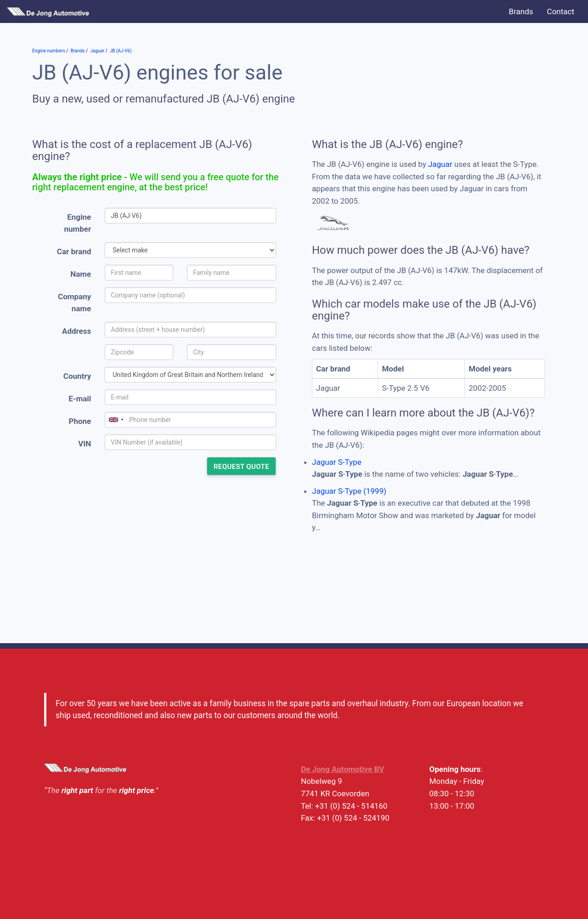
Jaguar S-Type (337, 462)
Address (76, 331)
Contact (561, 11)
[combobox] (116, 420)
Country (77, 376)
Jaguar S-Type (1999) (349, 491)
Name (81, 274)
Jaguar (440, 164)
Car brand (74, 251)
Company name (74, 303)
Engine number (78, 223)
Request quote (241, 467)
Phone (80, 421)
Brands (521, 11)
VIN (85, 444)
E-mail (80, 399)
